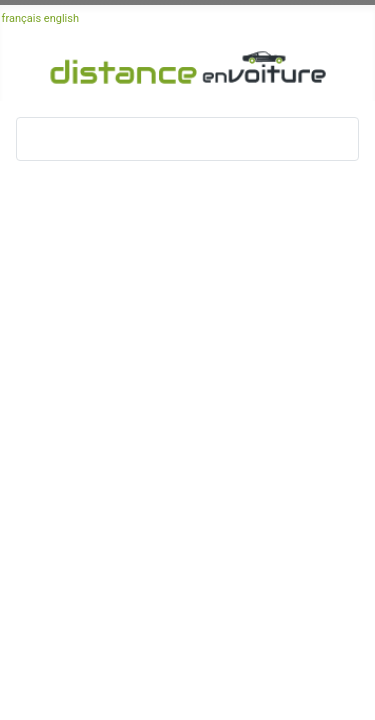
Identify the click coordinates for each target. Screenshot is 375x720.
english (61, 18)
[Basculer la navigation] (38, 139)
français (22, 18)
